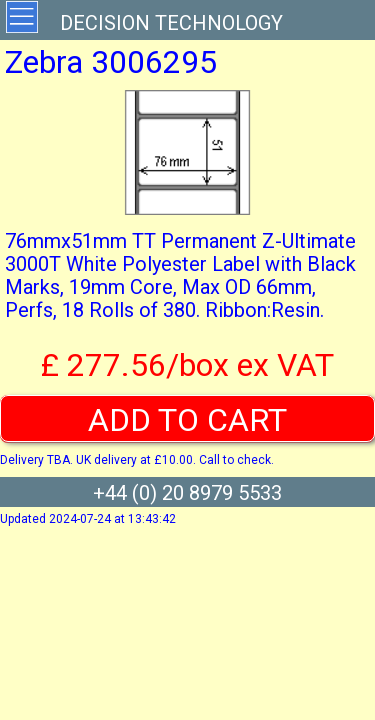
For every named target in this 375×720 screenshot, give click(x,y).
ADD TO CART (187, 420)
